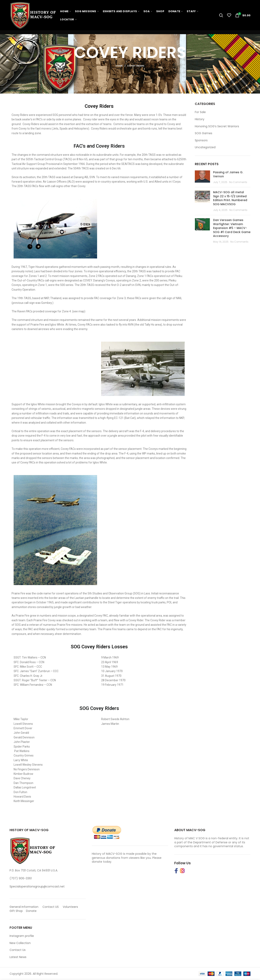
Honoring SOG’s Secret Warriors (217, 126)
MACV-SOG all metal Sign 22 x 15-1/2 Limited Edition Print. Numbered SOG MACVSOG (230, 198)
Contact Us (18, 950)
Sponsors (201, 140)
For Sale (200, 112)
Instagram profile (22, 936)
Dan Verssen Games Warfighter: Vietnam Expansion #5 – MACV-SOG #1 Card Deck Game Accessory (232, 228)
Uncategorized (205, 147)
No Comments (238, 182)
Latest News (18, 957)
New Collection (20, 943)
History (200, 119)
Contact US (51, 907)
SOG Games (204, 133)
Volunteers (70, 907)
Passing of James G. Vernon (228, 174)
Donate (32, 911)
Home (119, 66)
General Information (24, 907)
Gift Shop (16, 911)
